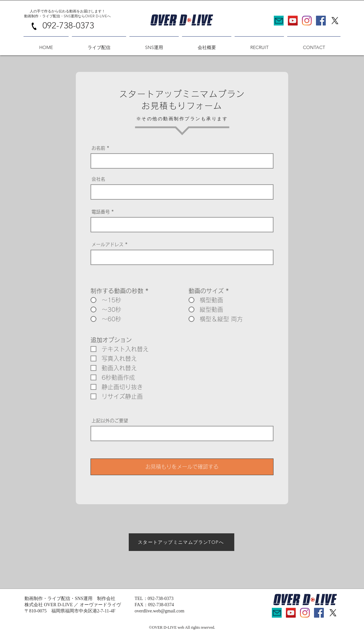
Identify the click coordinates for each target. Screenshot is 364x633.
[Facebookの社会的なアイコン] (321, 21)
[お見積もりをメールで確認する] (182, 467)
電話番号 (101, 212)
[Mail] (279, 21)
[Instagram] (307, 21)
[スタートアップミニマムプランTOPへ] (182, 542)
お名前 (98, 148)
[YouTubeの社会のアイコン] (293, 21)
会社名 (98, 179)
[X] (335, 21)
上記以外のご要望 (110, 421)
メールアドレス (108, 244)
